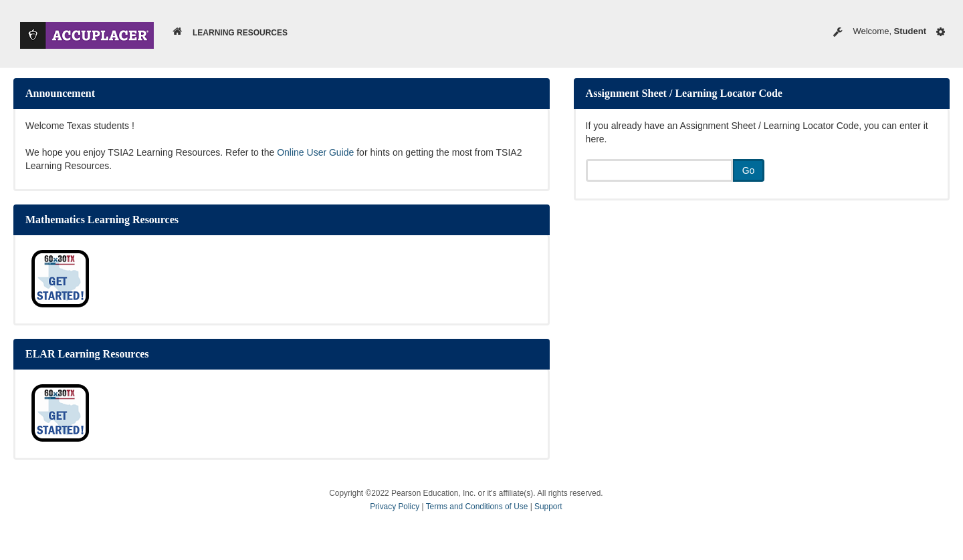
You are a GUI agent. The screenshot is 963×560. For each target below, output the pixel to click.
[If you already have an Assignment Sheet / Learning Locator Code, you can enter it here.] (659, 170)
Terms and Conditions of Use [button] (478, 507)
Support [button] (548, 507)
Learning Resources (240, 33)
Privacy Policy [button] (396, 507)
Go (749, 170)
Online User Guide (315, 152)
